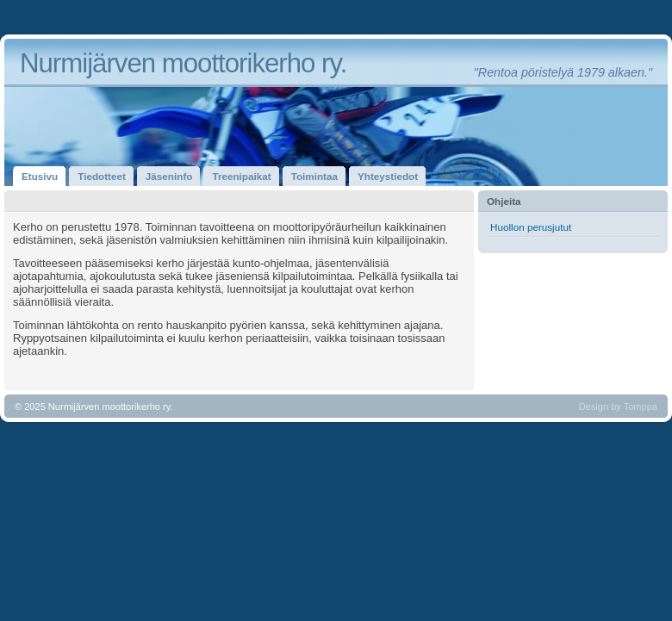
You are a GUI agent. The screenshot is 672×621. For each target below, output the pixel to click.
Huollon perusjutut (531, 227)
